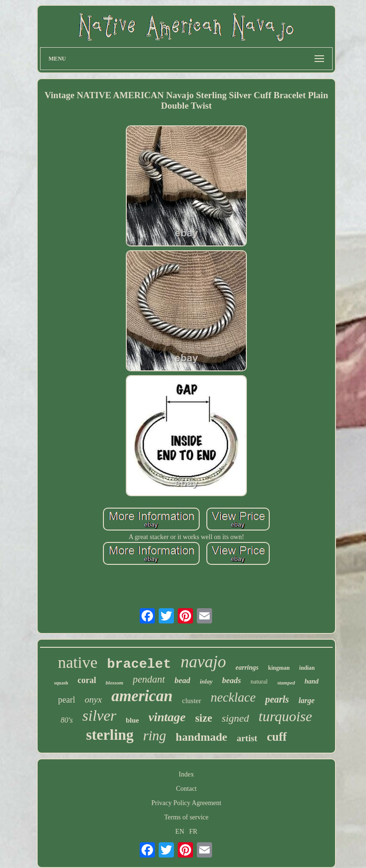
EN (180, 832)
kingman (279, 668)
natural (259, 681)
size (203, 718)
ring (154, 735)
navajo (203, 662)
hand (312, 681)
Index (186, 774)
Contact (186, 789)
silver (99, 715)
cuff (277, 737)
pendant (149, 679)
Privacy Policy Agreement (187, 803)
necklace (233, 697)
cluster (192, 701)
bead (182, 680)
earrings (247, 668)
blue (132, 720)
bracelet (139, 664)
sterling (110, 735)
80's (67, 720)
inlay (206, 681)
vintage (167, 717)
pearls (277, 699)
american (142, 696)
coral (87, 680)
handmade (202, 737)
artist (247, 738)
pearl (67, 700)
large (306, 700)
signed (235, 718)
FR (193, 832)
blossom (115, 683)
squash (61, 683)
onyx (93, 700)
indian (307, 668)
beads (232, 680)
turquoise (285, 716)
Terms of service (186, 817)
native (77, 662)
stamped (286, 683)
